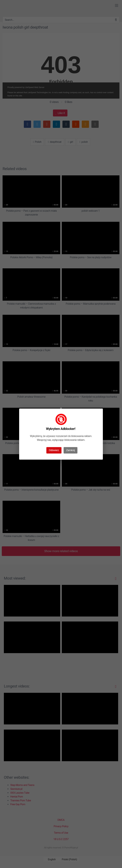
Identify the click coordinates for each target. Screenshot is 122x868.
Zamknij (70, 450)
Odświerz (54, 450)
